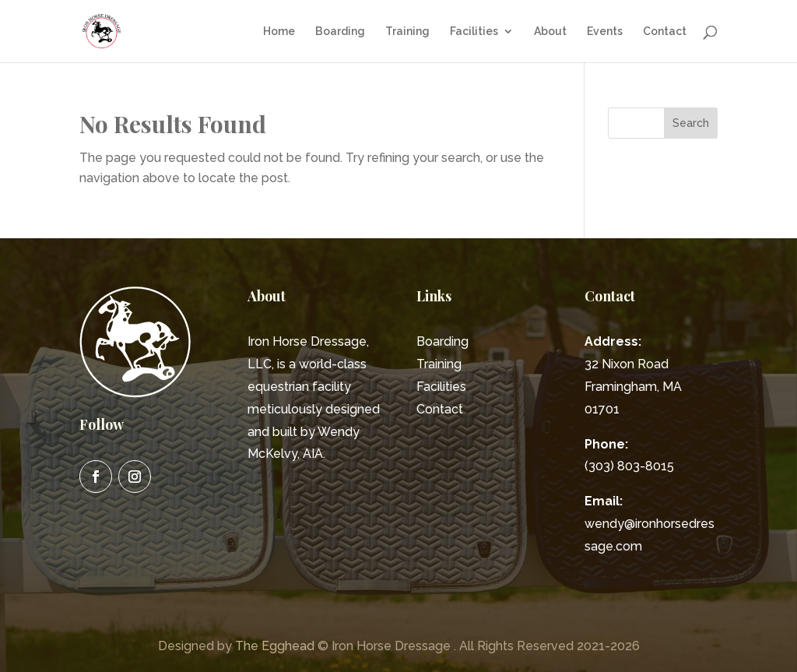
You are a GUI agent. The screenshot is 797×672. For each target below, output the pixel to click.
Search (691, 123)
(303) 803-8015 (629, 466)
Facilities (474, 32)
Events (605, 32)
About (550, 32)
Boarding (340, 32)
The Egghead (275, 646)
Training (407, 32)
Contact (665, 32)
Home (279, 32)
